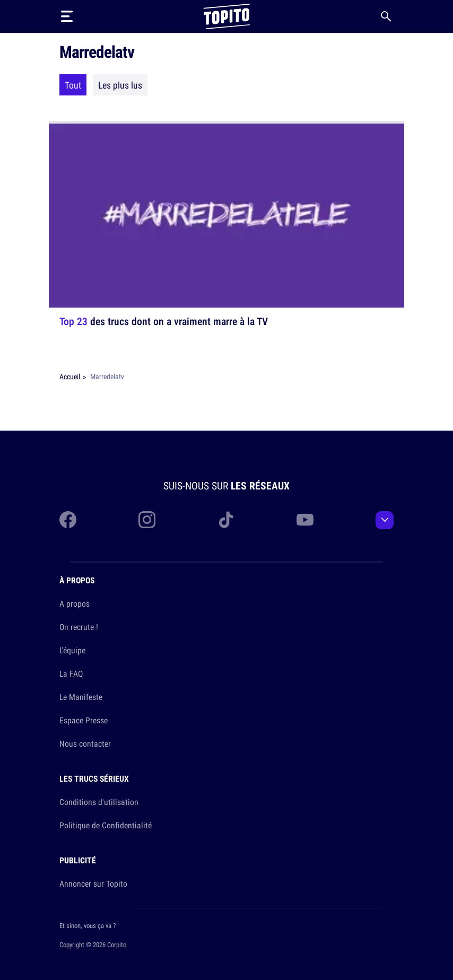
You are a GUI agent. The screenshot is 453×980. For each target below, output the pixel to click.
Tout (73, 85)
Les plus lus (120, 85)
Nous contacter (85, 743)
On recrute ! (79, 627)
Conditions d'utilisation (99, 802)
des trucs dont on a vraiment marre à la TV (164, 321)
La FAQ (71, 673)
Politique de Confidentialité (106, 825)
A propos (75, 603)
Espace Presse (84, 720)
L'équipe (72, 650)
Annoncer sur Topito (93, 883)
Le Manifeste (81, 697)
